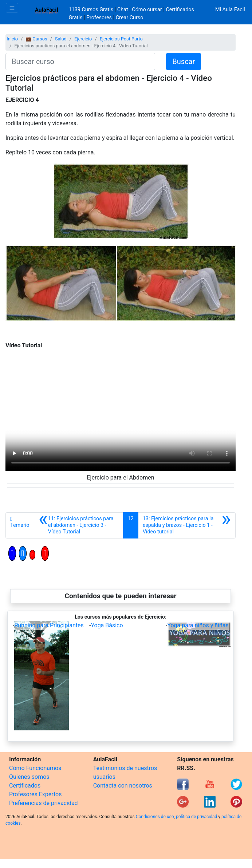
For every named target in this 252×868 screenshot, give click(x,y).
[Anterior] (79, 525)
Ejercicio (83, 39)
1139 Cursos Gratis (92, 10)
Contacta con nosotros (123, 786)
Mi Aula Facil (230, 10)
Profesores (99, 18)
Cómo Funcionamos (35, 768)
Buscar (184, 62)
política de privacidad (196, 817)
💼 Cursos (36, 39)
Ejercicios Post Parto (121, 39)
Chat (123, 10)
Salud (61, 39)
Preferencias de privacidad (44, 803)
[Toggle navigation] (12, 8)
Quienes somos (29, 777)
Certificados (25, 786)
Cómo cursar (147, 10)
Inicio (12, 39)
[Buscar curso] (80, 62)
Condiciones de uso (155, 817)
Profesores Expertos (35, 794)
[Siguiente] (187, 525)
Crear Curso (130, 18)
